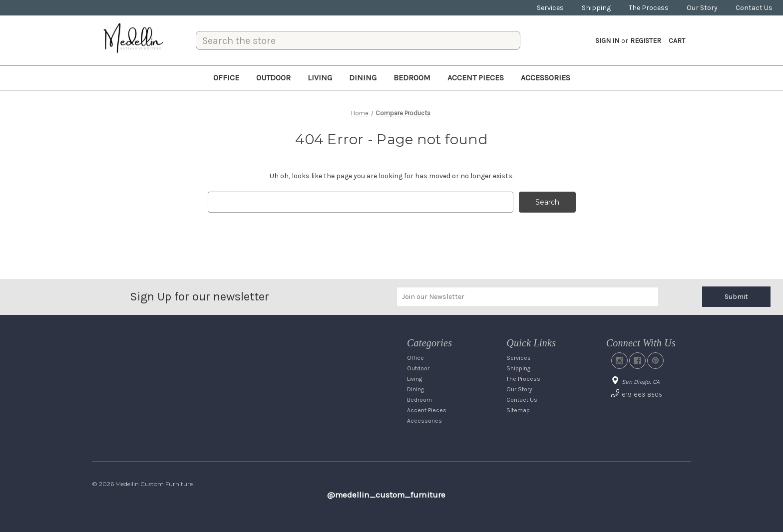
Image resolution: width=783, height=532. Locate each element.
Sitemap (518, 410)
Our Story (702, 8)
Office (226, 78)
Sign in (607, 41)
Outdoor (273, 78)
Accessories (546, 78)
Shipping (596, 8)
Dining (363, 78)
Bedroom (412, 78)
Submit (736, 297)
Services (550, 8)
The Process (649, 8)
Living (320, 78)
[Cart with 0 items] (677, 41)
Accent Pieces (476, 78)
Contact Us (754, 8)
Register (646, 41)
